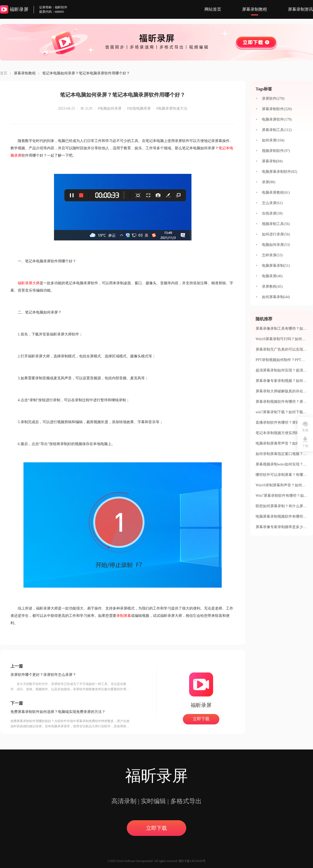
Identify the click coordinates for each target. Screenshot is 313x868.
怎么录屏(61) (272, 203)
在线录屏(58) (272, 213)
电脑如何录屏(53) (276, 245)
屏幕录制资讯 (300, 9)
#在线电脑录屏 (139, 108)
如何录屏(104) (273, 140)
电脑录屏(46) (272, 276)
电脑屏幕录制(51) (276, 266)
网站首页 (213, 9)
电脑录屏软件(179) (277, 119)
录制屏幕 (124, 616)
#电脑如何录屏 (110, 108)
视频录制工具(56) (276, 224)
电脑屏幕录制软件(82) (279, 172)
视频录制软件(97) (276, 151)
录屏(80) (269, 182)
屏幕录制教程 (255, 9)
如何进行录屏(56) (276, 234)
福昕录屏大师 (29, 283)
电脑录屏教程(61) (276, 193)
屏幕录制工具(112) (277, 130)
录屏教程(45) (272, 287)
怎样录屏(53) (272, 255)
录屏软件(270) (273, 99)
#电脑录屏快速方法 (172, 108)
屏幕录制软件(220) (277, 109)
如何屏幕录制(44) (276, 297)
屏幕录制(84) (272, 161)
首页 (4, 73)
